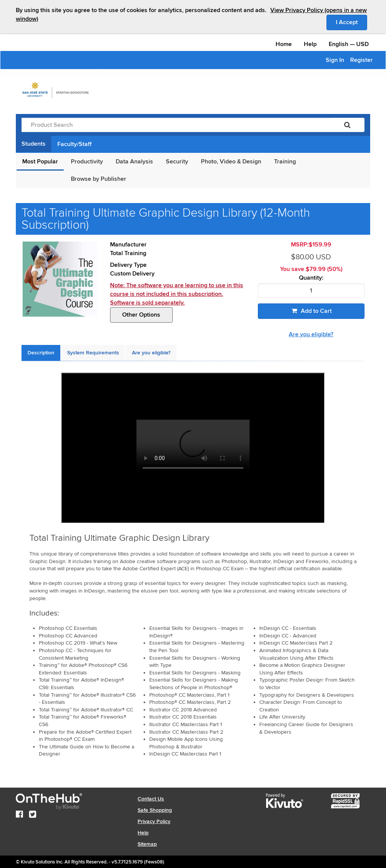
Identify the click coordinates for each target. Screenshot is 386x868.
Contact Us (151, 799)
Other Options (141, 315)
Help (310, 44)
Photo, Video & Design (231, 162)
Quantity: (311, 278)
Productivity (87, 162)
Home (284, 44)
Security (177, 162)
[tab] (41, 353)
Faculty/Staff (74, 144)
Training (285, 162)
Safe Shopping (155, 810)
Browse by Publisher (99, 179)
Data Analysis (134, 162)
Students (34, 144)
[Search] (347, 125)
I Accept (352, 22)
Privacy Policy (154, 821)
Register (361, 60)
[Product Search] (176, 125)
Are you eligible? (311, 334)
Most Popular (40, 162)
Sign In (335, 60)
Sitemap (147, 844)
